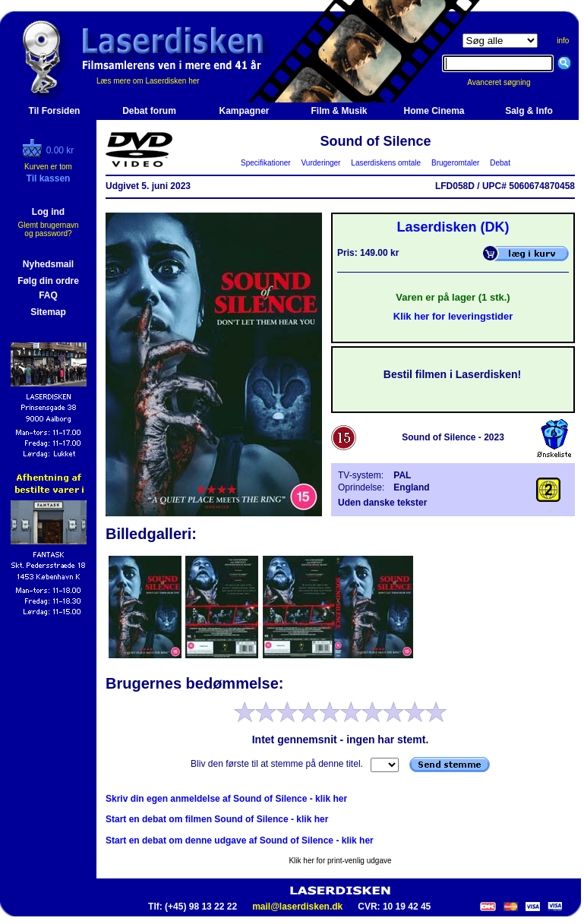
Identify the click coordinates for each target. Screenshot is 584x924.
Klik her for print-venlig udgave (340, 861)
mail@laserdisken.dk (297, 907)
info (563, 41)
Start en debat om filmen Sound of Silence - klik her (217, 819)
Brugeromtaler (455, 163)
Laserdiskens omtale (386, 163)
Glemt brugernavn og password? (48, 229)
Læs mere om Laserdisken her (148, 81)
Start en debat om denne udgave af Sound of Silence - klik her (240, 840)
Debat (500, 163)
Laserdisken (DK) (453, 227)
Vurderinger (321, 163)
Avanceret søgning (507, 82)
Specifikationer (266, 163)
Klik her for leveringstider (453, 316)
